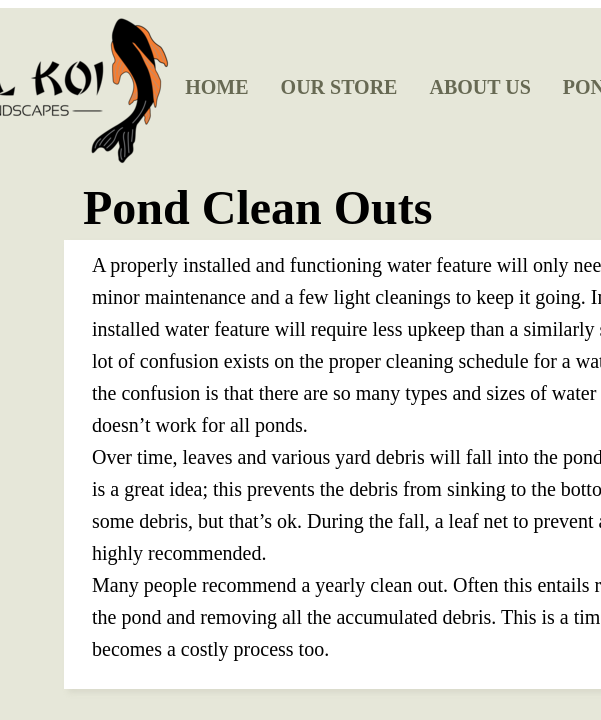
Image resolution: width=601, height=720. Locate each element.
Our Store (339, 87)
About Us (479, 87)
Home (216, 87)
